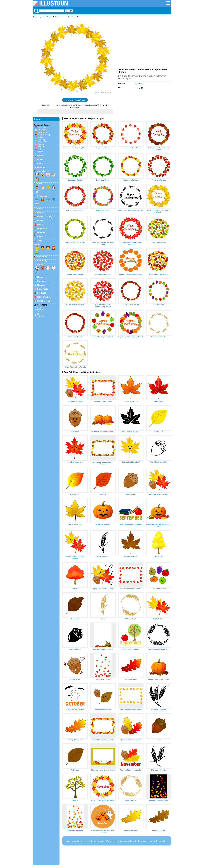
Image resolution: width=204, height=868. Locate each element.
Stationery (42, 261)
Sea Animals (43, 196)
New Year (42, 142)
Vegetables (42, 228)
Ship (39, 240)
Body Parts (42, 289)
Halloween (43, 132)
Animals (41, 171)
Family (37, 244)
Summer (42, 147)
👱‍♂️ (37, 252)
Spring (41, 144)
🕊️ (37, 191)
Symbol (47, 297)
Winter (41, 151)
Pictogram (39, 316)
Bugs (40, 209)
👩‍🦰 (54, 248)
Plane (40, 236)
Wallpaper (39, 309)
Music (40, 277)
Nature (40, 155)
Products (42, 293)
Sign (37, 314)
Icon (39, 297)
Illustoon (36, 17)
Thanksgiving (44, 135)
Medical (41, 285)
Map (37, 312)
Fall (44, 17)
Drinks (40, 221)
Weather (41, 167)
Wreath (49, 17)
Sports (40, 265)
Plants (40, 163)
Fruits (40, 225)
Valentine (42, 137)
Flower (40, 159)
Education (42, 257)
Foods (40, 213)
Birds (40, 184)
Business (42, 281)
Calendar (42, 127)
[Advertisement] (144, 44)
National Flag (43, 301)
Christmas (42, 130)
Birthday (42, 139)
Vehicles (41, 232)
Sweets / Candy (45, 217)
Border (38, 307)
